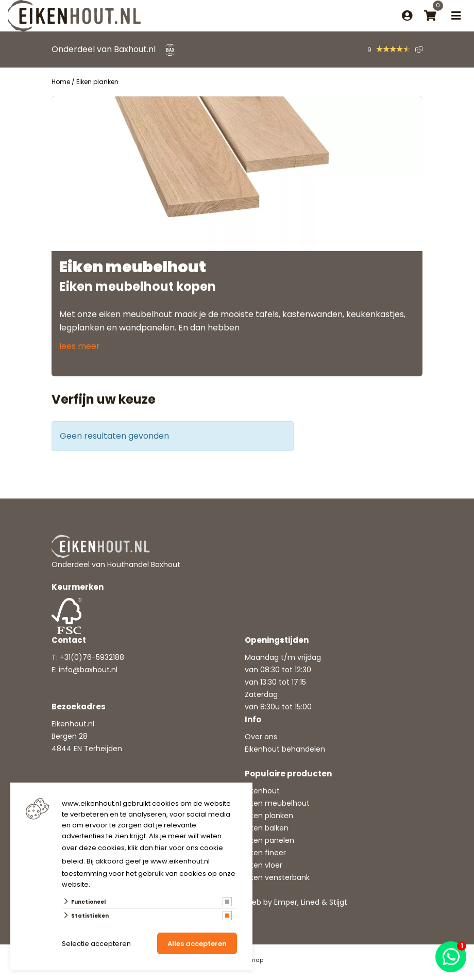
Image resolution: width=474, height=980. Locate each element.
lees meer (80, 346)
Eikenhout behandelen (285, 749)
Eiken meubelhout (277, 803)
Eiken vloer (264, 865)
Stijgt (338, 902)
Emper (286, 902)
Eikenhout (262, 791)
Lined (310, 902)
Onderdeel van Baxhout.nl (104, 49)
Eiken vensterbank (277, 877)
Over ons (261, 737)
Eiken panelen (269, 840)
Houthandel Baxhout (144, 564)
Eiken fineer (265, 853)
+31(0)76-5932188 (92, 657)
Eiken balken (267, 828)
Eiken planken (269, 816)
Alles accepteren (197, 944)
